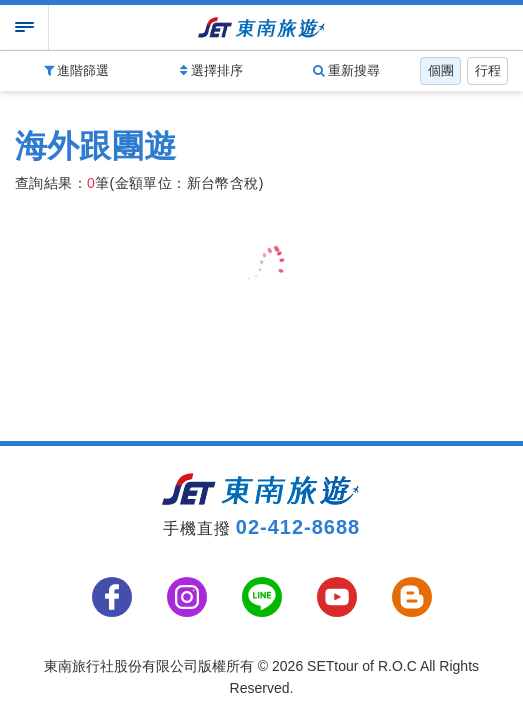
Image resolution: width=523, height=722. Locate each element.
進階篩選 (77, 70)
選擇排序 (211, 70)
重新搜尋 (347, 70)
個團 (441, 70)
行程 (488, 70)
